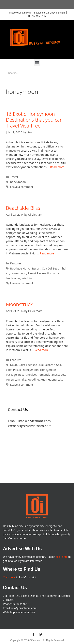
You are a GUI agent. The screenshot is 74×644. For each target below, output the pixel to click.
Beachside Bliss (23, 208)
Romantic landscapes (51, 375)
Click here (9, 577)
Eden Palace (14, 370)
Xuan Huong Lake (52, 379)
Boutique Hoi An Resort (25, 268)
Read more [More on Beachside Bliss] (47, 253)
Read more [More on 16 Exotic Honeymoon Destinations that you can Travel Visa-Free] (57, 167)
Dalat (14, 365)
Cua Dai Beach (51, 268)
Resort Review (37, 273)
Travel (14, 177)
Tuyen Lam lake (16, 379)
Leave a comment (22, 187)
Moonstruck (19, 304)
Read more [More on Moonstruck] (42, 350)
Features (16, 263)
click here (62, 557)
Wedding (28, 278)
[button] (37, 63)
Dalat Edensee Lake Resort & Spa (40, 365)
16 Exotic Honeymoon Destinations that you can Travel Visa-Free (34, 120)
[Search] (65, 73)
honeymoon (18, 182)
